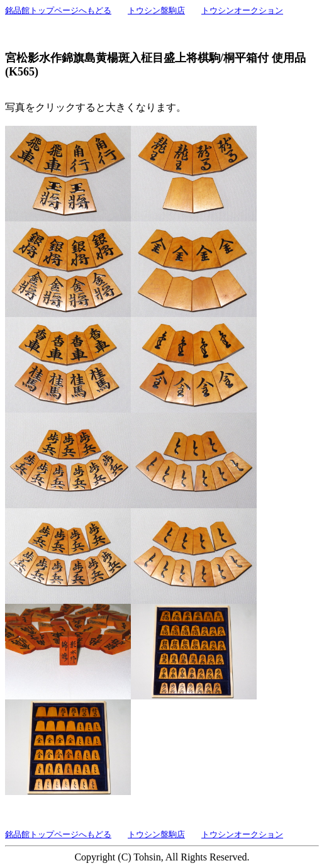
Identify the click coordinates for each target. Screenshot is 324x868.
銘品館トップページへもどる (58, 10)
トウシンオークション (242, 10)
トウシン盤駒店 (156, 10)
